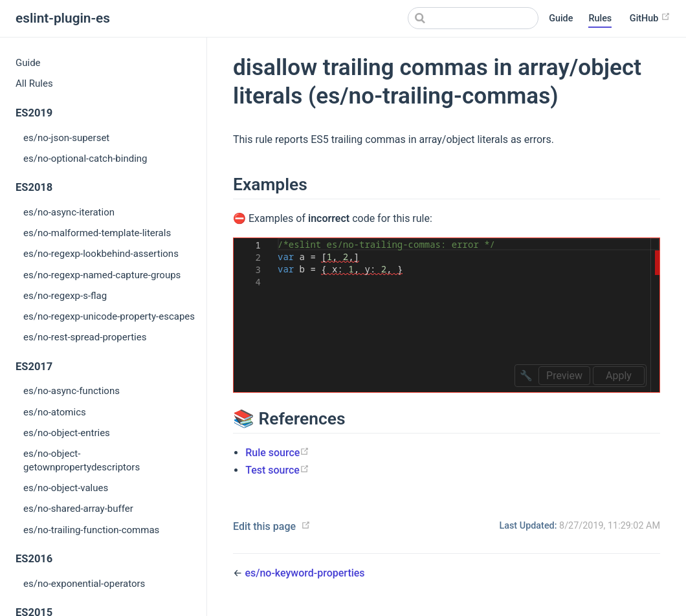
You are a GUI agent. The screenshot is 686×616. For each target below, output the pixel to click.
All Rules (34, 83)
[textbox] (278, 238)
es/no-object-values (66, 488)
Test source (277, 470)
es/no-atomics (55, 412)
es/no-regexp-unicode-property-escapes (109, 316)
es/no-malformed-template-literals (97, 233)
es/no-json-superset (66, 138)
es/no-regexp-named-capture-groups (102, 275)
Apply (619, 376)
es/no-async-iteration (69, 212)
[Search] (473, 18)
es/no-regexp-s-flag (65, 296)
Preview (564, 376)
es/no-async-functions (72, 391)
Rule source (277, 453)
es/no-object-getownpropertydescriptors (82, 460)
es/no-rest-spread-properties (85, 337)
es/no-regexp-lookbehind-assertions (101, 254)
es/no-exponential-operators (84, 584)
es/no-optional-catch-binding (85, 159)
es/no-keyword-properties (304, 573)
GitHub (650, 18)
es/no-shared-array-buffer (78, 509)
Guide (561, 18)
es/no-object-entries (67, 433)
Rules (600, 18)
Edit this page (264, 526)
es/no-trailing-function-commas (91, 530)
